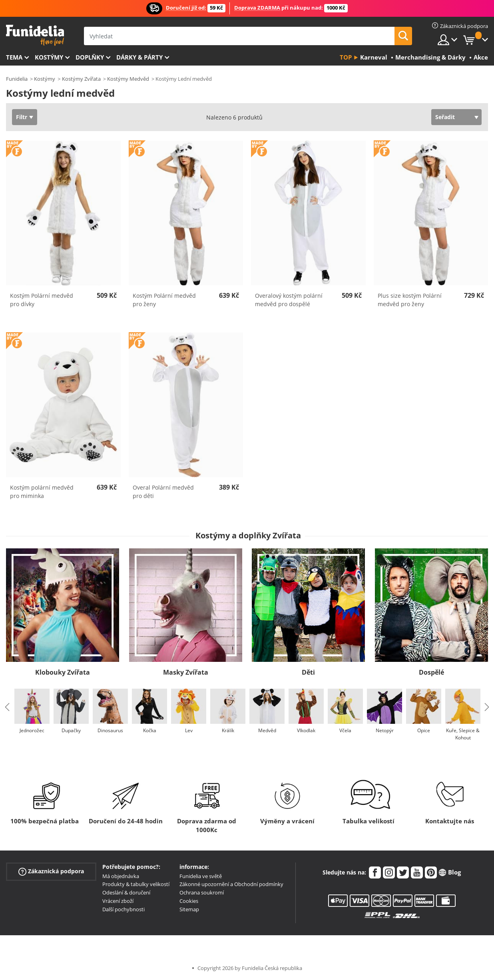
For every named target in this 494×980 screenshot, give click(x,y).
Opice (424, 730)
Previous (7, 707)
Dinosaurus (110, 730)
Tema (14, 57)
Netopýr (385, 730)
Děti (308, 672)
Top (346, 57)
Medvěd (267, 730)
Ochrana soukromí (202, 892)
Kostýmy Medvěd (128, 79)
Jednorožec (32, 730)
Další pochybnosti (124, 909)
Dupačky (71, 730)
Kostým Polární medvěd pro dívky (42, 300)
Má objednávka (121, 876)
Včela (345, 730)
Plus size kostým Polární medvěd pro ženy (410, 300)
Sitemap (189, 909)
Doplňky (90, 57)
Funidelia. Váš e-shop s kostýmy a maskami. (35, 35)
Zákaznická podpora (51, 871)
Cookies (189, 901)
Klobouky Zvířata (63, 672)
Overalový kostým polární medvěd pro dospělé (289, 300)
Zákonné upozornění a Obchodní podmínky (231, 884)
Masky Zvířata (186, 672)
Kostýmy (49, 57)
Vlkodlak (306, 730)
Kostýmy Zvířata (81, 79)
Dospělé (431, 672)
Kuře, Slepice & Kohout (463, 734)
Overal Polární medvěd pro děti (163, 492)
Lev (189, 730)
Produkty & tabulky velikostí (136, 884)
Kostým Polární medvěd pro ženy (164, 300)
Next (487, 707)
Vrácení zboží (118, 901)
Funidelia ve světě (201, 876)
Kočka (150, 730)
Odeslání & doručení (126, 892)
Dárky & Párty (139, 57)
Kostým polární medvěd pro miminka (42, 492)
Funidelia (17, 79)
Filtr (22, 117)
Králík (228, 730)
